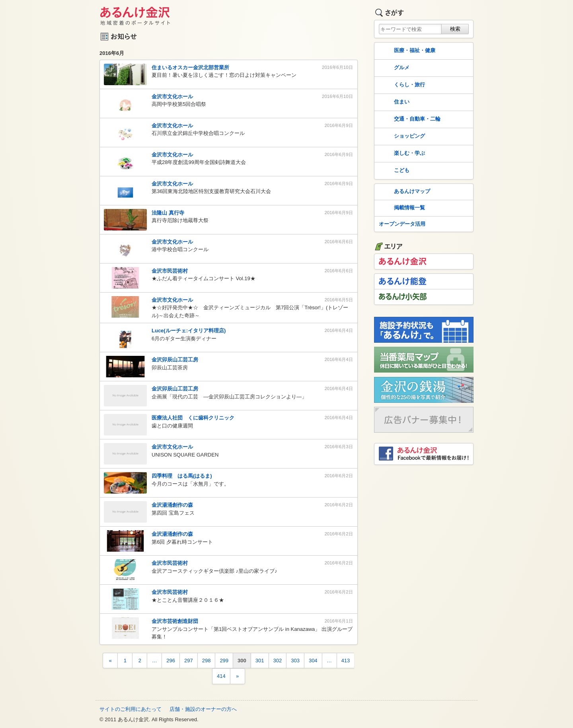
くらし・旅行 (401, 85)
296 (171, 661)
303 (295, 661)
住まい (393, 102)
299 (224, 661)
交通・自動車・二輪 (409, 119)
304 (313, 661)
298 (207, 661)
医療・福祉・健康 (406, 51)
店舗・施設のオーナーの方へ (203, 709)
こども (393, 171)
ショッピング (401, 137)
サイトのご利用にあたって (131, 709)
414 (221, 676)
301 (260, 661)
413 (346, 661)
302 (278, 661)
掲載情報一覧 (401, 208)
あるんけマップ (404, 192)
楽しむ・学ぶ (401, 154)
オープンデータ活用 (402, 224)
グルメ (393, 68)
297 (189, 661)
